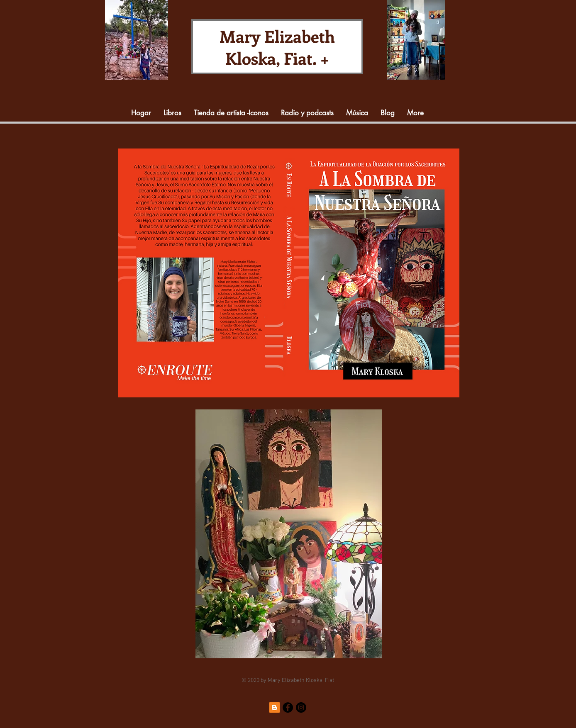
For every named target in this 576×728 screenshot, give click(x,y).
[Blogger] (275, 707)
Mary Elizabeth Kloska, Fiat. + (277, 47)
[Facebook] (288, 707)
